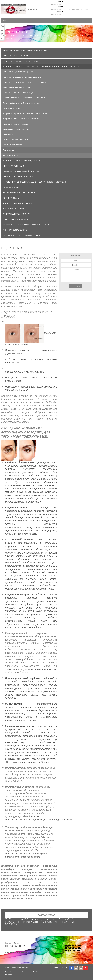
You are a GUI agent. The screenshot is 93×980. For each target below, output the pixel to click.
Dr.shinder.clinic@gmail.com (78, 9)
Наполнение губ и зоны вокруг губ (18, 72)
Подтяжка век (9, 150)
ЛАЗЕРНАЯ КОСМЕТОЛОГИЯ (15, 230)
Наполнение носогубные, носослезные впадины (24, 82)
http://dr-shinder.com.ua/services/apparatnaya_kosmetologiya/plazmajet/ (40, 818)
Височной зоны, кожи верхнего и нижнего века (24, 98)
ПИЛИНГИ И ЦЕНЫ (11, 198)
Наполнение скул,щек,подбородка (18, 87)
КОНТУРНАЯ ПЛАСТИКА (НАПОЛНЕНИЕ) (20, 61)
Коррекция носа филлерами (15, 124)
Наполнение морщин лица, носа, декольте (22, 77)
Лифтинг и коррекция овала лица (18, 92)
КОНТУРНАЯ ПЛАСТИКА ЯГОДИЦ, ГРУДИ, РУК (23, 160)
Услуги (14, 36)
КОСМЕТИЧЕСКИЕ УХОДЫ (14, 209)
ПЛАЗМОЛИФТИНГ (11, 187)
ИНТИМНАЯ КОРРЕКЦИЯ (14, 166)
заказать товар (46, 915)
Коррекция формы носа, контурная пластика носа (25, 113)
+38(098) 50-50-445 (57, 4)
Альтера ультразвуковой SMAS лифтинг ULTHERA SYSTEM (28, 225)
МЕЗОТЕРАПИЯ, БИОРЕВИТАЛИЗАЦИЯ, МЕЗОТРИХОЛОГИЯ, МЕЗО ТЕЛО (34, 182)
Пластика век (9, 134)
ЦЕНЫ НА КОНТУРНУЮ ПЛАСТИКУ (18, 176)
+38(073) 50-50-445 (57, 14)
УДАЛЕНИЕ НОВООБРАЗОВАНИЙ (17, 203)
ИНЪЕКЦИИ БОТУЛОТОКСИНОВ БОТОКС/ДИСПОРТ (25, 50)
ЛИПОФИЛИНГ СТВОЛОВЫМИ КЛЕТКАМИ (21, 235)
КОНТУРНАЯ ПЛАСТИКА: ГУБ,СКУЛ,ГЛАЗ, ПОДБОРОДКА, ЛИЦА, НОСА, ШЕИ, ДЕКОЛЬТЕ (53, 36)
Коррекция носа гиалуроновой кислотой (21, 119)
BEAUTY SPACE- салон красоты (16, 219)
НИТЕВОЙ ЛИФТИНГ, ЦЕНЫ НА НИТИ (19, 192)
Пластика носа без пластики (15, 139)
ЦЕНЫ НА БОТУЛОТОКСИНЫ (15, 56)
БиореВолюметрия (11, 108)
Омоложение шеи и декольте (16, 129)
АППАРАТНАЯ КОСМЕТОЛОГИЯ (16, 214)
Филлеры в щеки (10, 155)
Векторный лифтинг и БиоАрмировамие (21, 103)
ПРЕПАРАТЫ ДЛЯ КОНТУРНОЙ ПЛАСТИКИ (21, 171)
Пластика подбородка (13, 145)
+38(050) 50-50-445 (57, 9)
